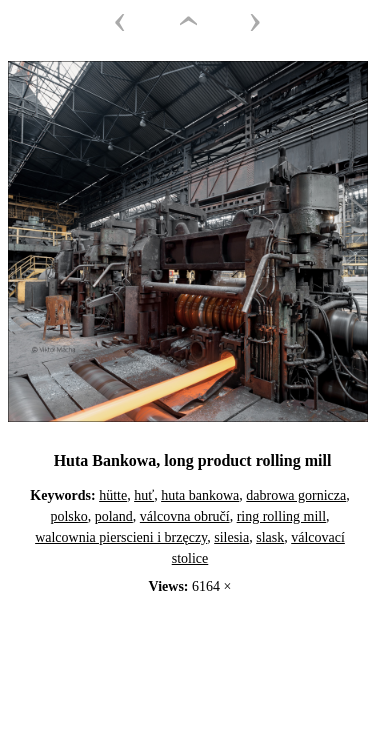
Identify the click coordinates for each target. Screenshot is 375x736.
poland (114, 516)
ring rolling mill (281, 516)
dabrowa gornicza (296, 495)
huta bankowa (200, 495)
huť (144, 495)
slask (270, 537)
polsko (68, 516)
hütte (113, 495)
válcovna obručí (185, 516)
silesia (231, 537)
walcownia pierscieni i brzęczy (121, 537)
